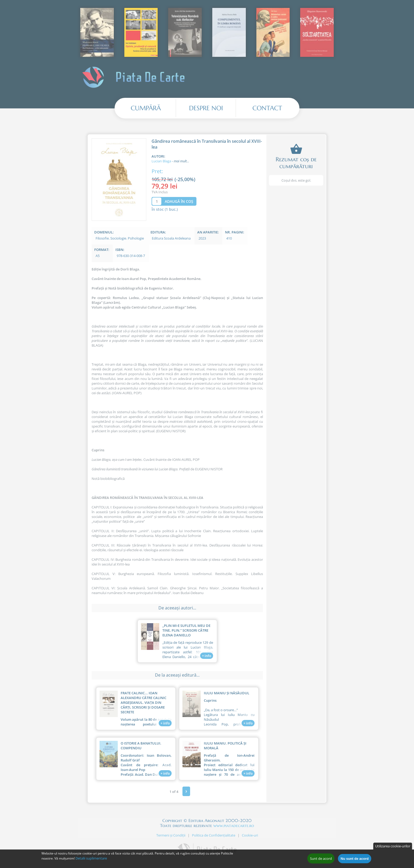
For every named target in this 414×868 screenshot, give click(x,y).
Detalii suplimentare (91, 859)
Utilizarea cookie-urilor (393, 847)
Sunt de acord (321, 859)
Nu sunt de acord (355, 859)
